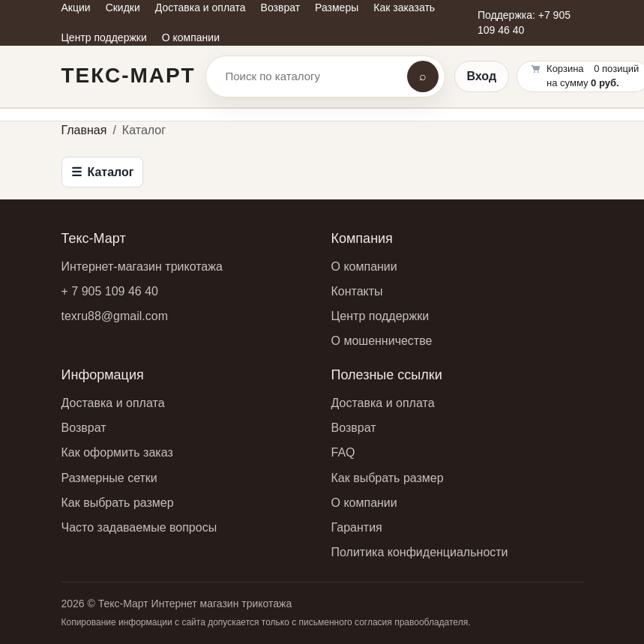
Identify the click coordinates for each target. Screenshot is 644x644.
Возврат (84, 428)
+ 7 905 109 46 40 (110, 291)
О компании (364, 267)
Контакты (357, 291)
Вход (482, 76)
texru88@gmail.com (115, 316)
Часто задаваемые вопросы (139, 527)
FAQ (343, 452)
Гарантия (357, 527)
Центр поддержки (380, 316)
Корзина (565, 69)
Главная (84, 130)
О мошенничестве (382, 341)
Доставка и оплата (113, 403)
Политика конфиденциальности (420, 552)
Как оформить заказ (117, 452)
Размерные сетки (109, 478)
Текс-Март (129, 75)
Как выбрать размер (118, 503)
